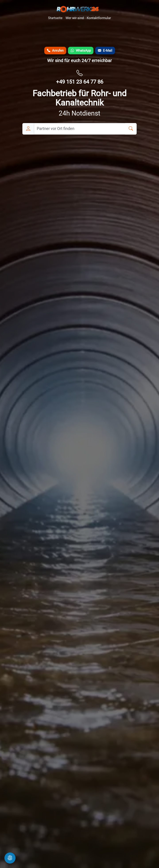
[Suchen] (131, 129)
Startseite (55, 18)
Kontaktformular (99, 18)
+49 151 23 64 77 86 (80, 82)
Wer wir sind (75, 18)
